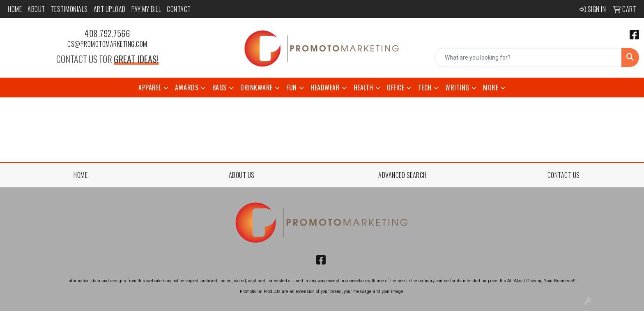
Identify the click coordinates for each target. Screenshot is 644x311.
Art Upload (110, 9)
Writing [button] (457, 88)
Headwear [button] (325, 88)
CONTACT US (564, 175)
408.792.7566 (107, 33)
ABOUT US (242, 175)
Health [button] (363, 88)
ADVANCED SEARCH (402, 175)
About (36, 9)
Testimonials (69, 9)
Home (15, 9)
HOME (80, 175)
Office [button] (396, 88)
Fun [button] (292, 88)
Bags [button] (220, 88)
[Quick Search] (528, 58)
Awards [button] (187, 88)
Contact (179, 9)
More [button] (491, 88)
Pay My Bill (146, 9)
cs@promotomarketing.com (107, 44)
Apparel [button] (150, 88)
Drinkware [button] (256, 88)
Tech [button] (425, 88)
